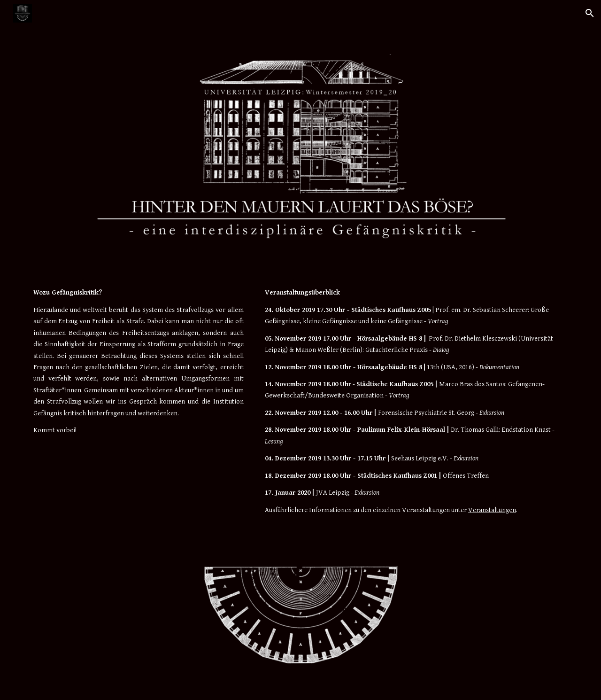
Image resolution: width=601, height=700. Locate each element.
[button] (590, 13)
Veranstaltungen (492, 510)
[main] (139, 362)
